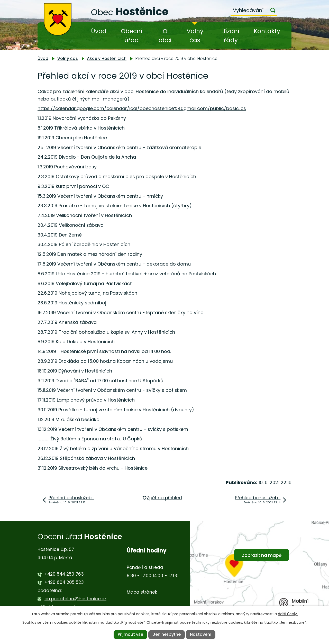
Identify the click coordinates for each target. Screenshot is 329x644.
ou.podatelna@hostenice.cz (75, 599)
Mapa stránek (142, 592)
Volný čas (195, 36)
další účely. (288, 614)
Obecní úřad (131, 36)
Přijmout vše (130, 634)
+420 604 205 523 (64, 582)
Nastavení (201, 634)
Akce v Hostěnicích (107, 58)
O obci (165, 36)
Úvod (99, 31)
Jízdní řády (231, 36)
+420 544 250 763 (64, 574)
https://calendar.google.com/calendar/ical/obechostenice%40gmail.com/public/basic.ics (142, 108)
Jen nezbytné (167, 634)
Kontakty (267, 31)
